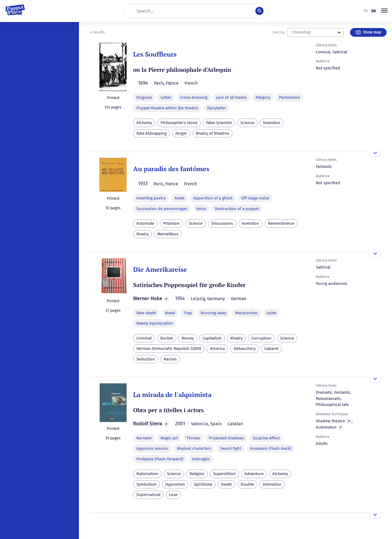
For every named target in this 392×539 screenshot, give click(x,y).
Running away (214, 313)
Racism (170, 359)
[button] (384, 11)
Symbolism (146, 484)
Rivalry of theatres (212, 133)
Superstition (224, 474)
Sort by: (279, 32)
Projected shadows (226, 438)
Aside (180, 198)
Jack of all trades (231, 97)
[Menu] (166, 299)
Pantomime (290, 97)
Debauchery (245, 349)
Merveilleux (168, 234)
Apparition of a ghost (213, 198)
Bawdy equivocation (155, 323)
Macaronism (246, 313)
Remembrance (281, 223)
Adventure (254, 474)
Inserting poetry (151, 198)
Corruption (261, 338)
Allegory (263, 97)
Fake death (146, 313)
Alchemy (144, 123)
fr (365, 11)
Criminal (144, 338)
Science (247, 123)
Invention (272, 123)
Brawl (170, 313)
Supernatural (148, 495)
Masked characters (194, 448)
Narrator (144, 438)
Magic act (169, 438)
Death (226, 484)
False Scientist (219, 123)
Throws (193, 438)
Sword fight (231, 448)
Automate (145, 223)
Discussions (222, 223)
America (217, 349)
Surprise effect (266, 438)
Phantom (171, 223)
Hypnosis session (152, 448)
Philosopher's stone (179, 123)
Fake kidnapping (151, 133)
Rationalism (147, 474)
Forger (181, 133)
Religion (197, 474)
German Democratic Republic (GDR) (169, 349)
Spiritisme (203, 484)
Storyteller (216, 108)
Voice (201, 209)
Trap (188, 313)
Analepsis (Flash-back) (271, 448)
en (373, 11)
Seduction (146, 359)
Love (173, 495)
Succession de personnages (162, 209)
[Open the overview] (375, 154)
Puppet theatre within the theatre (167, 108)
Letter (166, 97)
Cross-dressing (194, 97)
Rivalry (143, 234)
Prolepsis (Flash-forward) (160, 459)
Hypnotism (175, 484)
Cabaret (271, 349)
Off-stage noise (255, 198)
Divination (272, 484)
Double (247, 484)
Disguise (144, 97)
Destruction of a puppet (237, 209)
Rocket (167, 338)
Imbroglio (201, 459)
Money (188, 338)
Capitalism (212, 338)
